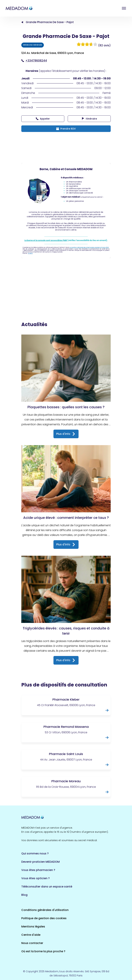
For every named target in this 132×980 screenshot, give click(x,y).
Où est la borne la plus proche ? (43, 951)
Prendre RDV (66, 129)
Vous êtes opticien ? (35, 878)
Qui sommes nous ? (35, 853)
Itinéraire (89, 119)
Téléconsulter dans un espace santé (47, 887)
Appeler (43, 119)
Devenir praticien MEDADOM (40, 862)
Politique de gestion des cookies (44, 918)
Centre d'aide (31, 935)
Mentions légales (33, 927)
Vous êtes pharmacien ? (38, 870)
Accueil (22, 22)
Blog (24, 895)
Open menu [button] (124, 8)
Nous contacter (32, 943)
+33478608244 (34, 61)
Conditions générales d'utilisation (45, 910)
